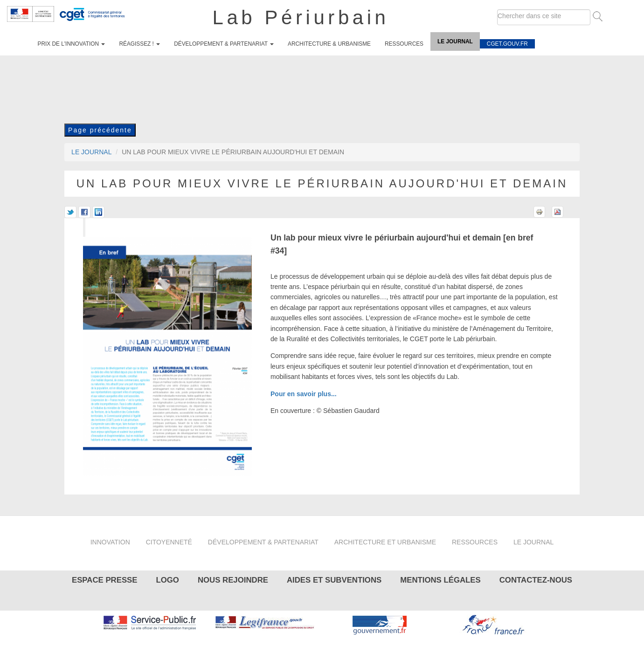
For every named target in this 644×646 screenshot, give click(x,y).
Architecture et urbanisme (385, 542)
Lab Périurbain (301, 17)
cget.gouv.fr (507, 44)
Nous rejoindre (233, 580)
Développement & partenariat (224, 44)
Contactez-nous (536, 580)
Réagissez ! (139, 44)
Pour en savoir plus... (304, 394)
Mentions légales (440, 580)
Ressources (404, 44)
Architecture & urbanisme (329, 44)
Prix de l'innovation (72, 44)
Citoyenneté (169, 542)
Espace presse (105, 580)
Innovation (110, 542)
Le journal (455, 41)
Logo (167, 580)
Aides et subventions (334, 580)
